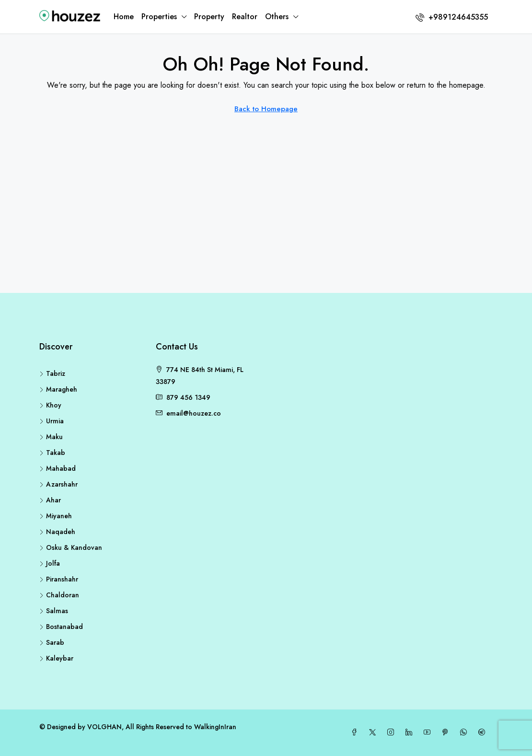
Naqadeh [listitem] (57, 532)
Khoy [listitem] (50, 405)
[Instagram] (393, 733)
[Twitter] (374, 733)
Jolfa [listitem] (50, 563)
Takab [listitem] (52, 453)
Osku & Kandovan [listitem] (71, 547)
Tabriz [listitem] (52, 373)
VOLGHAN (104, 727)
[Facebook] (356, 733)
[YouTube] (429, 733)
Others (277, 17)
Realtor (245, 17)
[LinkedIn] (411, 733)
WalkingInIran (215, 727)
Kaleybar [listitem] (56, 658)
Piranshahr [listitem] (59, 579)
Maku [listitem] (51, 437)
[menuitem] (452, 17)
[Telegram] (484, 733)
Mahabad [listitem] (58, 468)
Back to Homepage (266, 109)
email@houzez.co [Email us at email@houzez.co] (194, 413)
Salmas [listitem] (54, 611)
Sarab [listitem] (52, 642)
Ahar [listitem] (50, 500)
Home (124, 17)
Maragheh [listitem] (58, 389)
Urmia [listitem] (52, 421)
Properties (159, 17)
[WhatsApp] (465, 733)
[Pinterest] (447, 733)
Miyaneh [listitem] (56, 516)
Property (209, 17)
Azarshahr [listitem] (58, 484)
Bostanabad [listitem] (61, 627)
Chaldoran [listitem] (59, 595)
